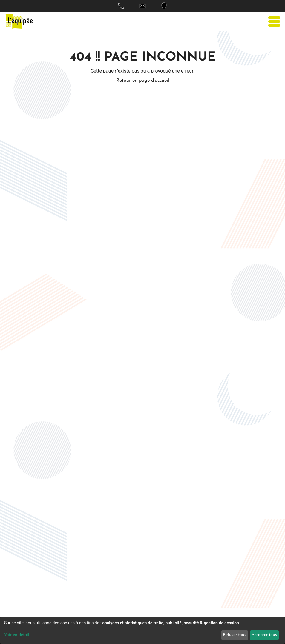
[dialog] (142, 630)
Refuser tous (235, 635)
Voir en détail (17, 635)
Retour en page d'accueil (143, 81)
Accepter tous (264, 635)
